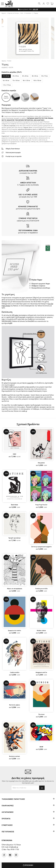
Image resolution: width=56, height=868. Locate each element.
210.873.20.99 (34, 221)
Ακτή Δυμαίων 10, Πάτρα (12, 845)
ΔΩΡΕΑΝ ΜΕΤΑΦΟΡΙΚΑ (28, 171)
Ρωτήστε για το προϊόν (14, 157)
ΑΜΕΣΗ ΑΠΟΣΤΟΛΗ (28, 183)
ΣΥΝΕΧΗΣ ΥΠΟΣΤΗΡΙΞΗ (28, 218)
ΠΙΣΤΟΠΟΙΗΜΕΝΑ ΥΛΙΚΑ (28, 231)
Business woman (14, 756)
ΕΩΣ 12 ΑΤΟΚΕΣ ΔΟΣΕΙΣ (28, 195)
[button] (3, 4)
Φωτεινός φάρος (15, 705)
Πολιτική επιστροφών (13, 153)
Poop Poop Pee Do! (41, 505)
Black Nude (14, 505)
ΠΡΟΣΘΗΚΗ (28, 865)
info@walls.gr (13, 847)
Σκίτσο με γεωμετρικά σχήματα (41, 547)
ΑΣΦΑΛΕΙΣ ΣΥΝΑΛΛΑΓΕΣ (28, 207)
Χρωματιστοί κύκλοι (14, 631)
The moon (41, 715)
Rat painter (41, 463)
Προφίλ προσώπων (15, 538)
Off (35, 10)
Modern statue (41, 631)
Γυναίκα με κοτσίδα (41, 589)
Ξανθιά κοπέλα (15, 673)
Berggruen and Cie (41, 673)
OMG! (14, 454)
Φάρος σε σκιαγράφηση (15, 589)
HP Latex (15, 315)
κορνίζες (31, 383)
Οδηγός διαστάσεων (13, 149)
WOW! (41, 747)
